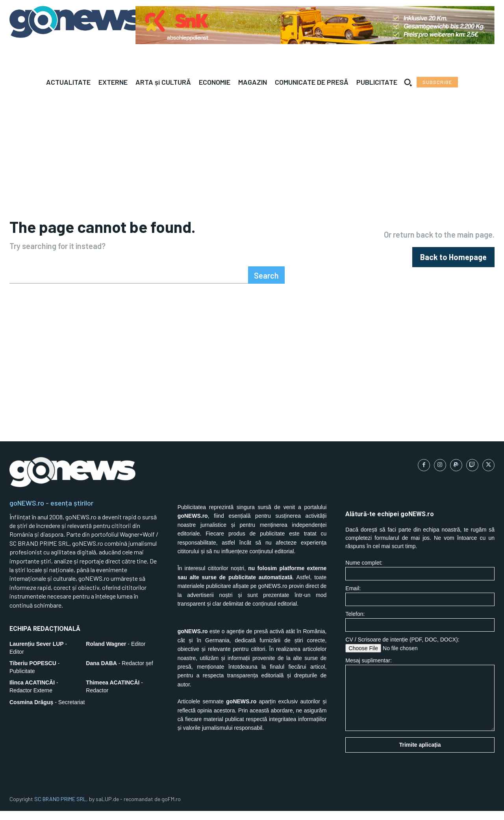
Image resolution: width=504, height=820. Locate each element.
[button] (408, 82)
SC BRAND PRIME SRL (60, 808)
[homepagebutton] (453, 262)
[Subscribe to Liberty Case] (437, 82)
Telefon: (420, 631)
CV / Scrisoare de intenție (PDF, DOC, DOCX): (420, 654)
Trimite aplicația (420, 754)
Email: (420, 605)
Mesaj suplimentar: (420, 704)
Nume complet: (420, 579)
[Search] (266, 284)
